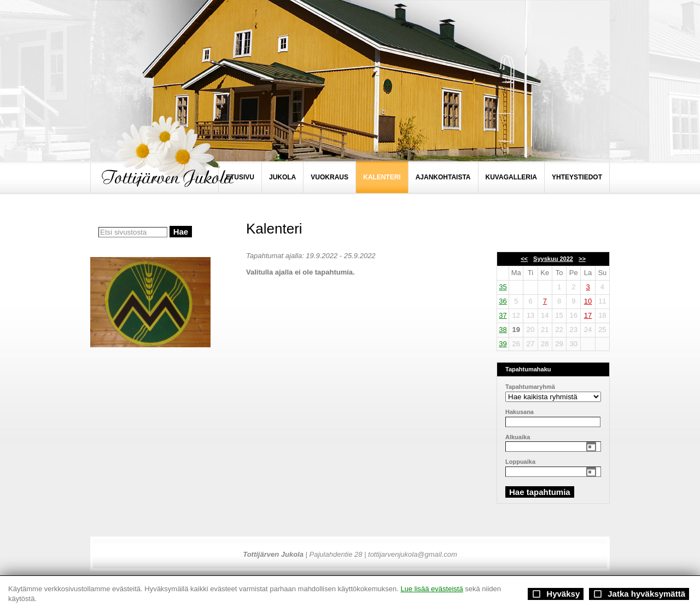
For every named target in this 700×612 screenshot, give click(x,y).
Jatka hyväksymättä (639, 594)
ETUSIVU (240, 177)
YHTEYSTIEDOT (577, 177)
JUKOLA (282, 177)
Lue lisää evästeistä (431, 589)
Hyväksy (556, 594)
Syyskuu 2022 (553, 259)
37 (503, 315)
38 (503, 330)
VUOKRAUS (329, 177)
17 (588, 315)
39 (503, 344)
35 (503, 287)
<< (524, 259)
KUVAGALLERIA (511, 177)
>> (582, 259)
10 (588, 301)
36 (503, 301)
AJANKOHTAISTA (443, 177)
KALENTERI (382, 177)
